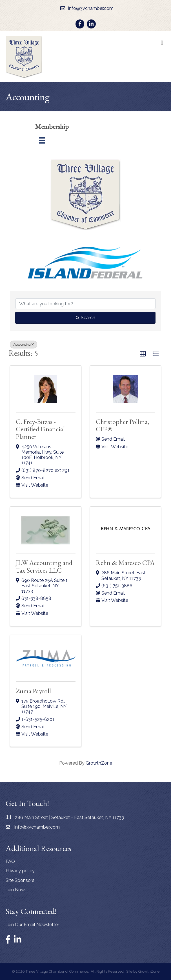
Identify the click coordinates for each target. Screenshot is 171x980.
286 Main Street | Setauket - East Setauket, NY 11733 (69, 817)
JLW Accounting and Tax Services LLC (44, 566)
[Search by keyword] (85, 304)
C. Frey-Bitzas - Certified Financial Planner (40, 429)
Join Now (15, 890)
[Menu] (42, 140)
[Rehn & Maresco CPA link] (125, 529)
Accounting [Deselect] (24, 345)
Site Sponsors (20, 880)
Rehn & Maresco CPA (125, 563)
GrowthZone (99, 763)
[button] (143, 354)
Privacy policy (20, 871)
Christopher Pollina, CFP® (122, 425)
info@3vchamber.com (37, 827)
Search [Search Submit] (85, 318)
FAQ (10, 861)
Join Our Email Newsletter (32, 925)
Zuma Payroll (33, 691)
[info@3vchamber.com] (85, 8)
